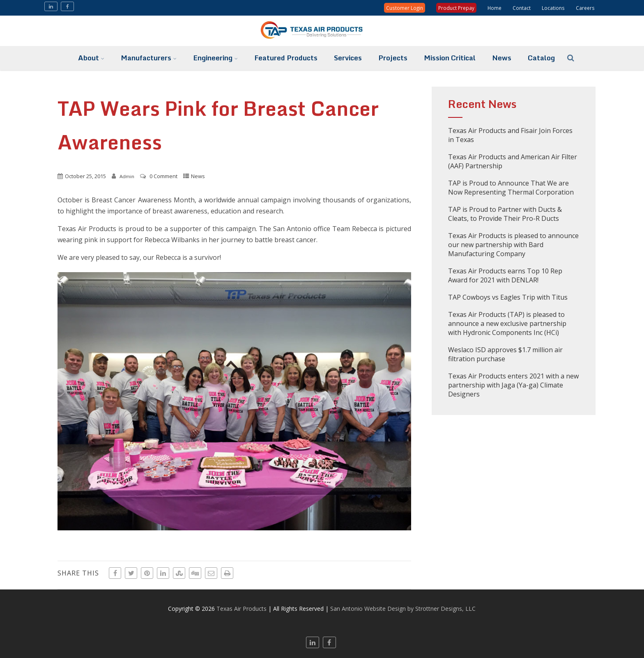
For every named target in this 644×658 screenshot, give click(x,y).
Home (494, 8)
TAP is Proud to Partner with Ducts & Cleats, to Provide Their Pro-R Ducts (505, 214)
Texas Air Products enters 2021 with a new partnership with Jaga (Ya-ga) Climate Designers (513, 385)
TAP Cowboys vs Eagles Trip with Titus (508, 297)
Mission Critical (450, 58)
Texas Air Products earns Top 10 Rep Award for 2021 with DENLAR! (505, 275)
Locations (553, 8)
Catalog (541, 58)
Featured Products (286, 58)
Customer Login (405, 8)
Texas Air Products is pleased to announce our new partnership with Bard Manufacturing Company (513, 245)
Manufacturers (149, 58)
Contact (522, 8)
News (502, 58)
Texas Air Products (241, 609)
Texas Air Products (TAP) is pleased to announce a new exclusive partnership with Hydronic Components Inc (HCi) (507, 323)
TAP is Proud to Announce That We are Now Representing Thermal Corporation (511, 188)
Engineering (215, 58)
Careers (585, 8)
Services (348, 58)
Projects (393, 58)
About (91, 58)
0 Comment (163, 176)
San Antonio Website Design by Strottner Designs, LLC (403, 609)
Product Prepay (456, 8)
